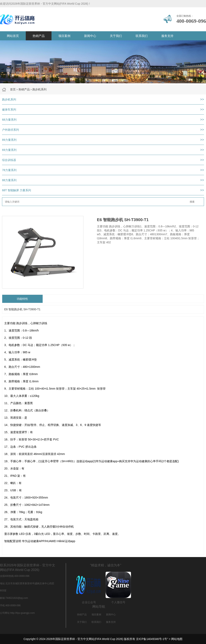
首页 (13, 89)
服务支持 (167, 36)
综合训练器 (9, 160)
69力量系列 (9, 150)
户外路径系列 (10, 130)
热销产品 (39, 36)
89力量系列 (9, 140)
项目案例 (64, 36)
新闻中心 (90, 36)
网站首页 (13, 36)
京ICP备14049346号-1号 (151, 639)
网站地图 (177, 639)
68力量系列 (9, 120)
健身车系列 (9, 110)
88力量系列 (9, 180)
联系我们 (142, 36)
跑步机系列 (39, 89)
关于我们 (116, 36)
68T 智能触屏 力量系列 (16, 190)
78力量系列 (9, 170)
